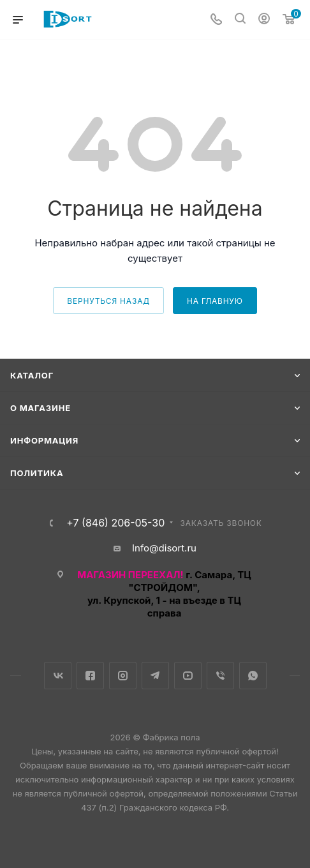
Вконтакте (58, 676)
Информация (44, 440)
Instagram (123, 676)
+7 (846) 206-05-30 (115, 523)
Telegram (155, 676)
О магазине (41, 408)
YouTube (188, 676)
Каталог (32, 375)
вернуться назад (108, 301)
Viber (220, 676)
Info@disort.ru (164, 548)
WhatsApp (253, 676)
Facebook (90, 676)
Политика (37, 473)
